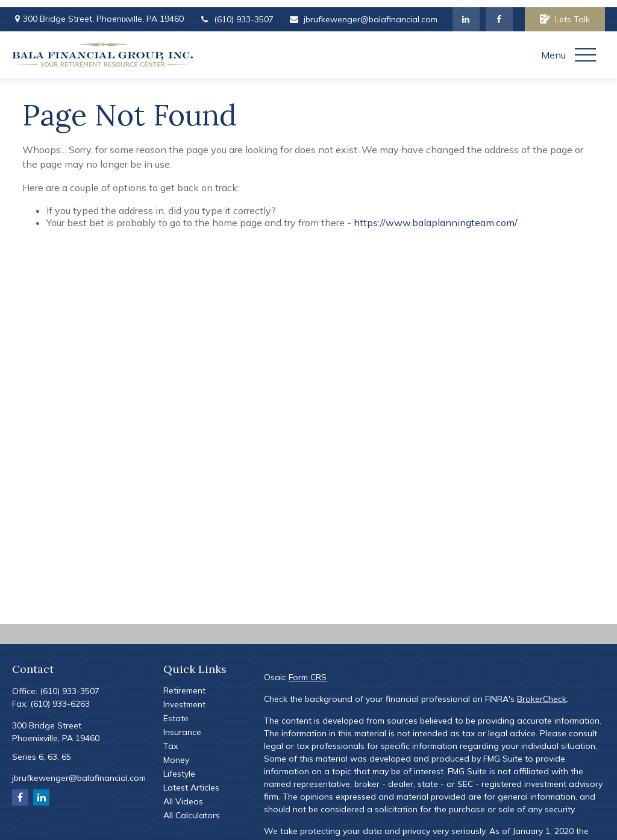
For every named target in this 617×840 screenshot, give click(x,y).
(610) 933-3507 (236, 12)
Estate (176, 711)
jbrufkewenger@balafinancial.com (363, 12)
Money (176, 753)
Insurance (182, 725)
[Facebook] (499, 12)
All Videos (183, 794)
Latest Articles (191, 780)
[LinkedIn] (466, 12)
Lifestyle (179, 766)
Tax (171, 739)
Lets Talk (565, 12)
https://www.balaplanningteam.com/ (436, 215)
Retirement (184, 683)
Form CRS (308, 670)
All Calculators (192, 808)
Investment (184, 697)
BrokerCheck (542, 692)
